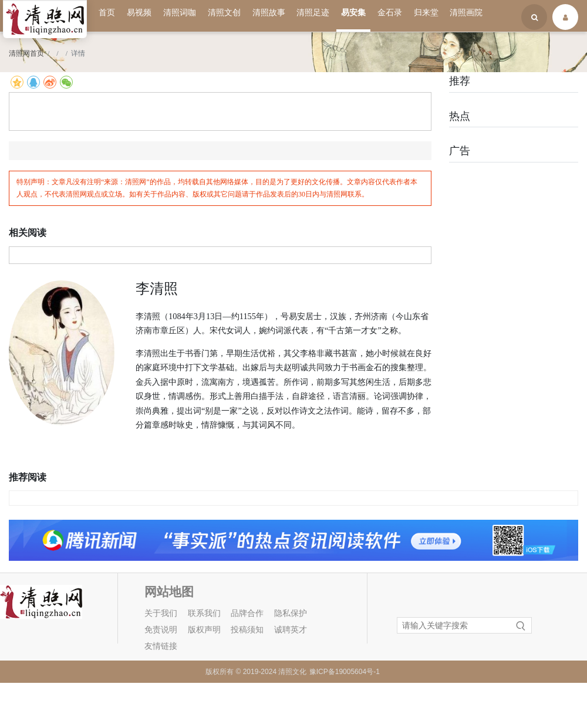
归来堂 (426, 12)
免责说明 (161, 630)
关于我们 (161, 613)
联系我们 (204, 613)
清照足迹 (313, 12)
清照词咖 (180, 12)
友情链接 (161, 646)
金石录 (390, 12)
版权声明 (204, 630)
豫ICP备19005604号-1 (345, 672)
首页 (107, 12)
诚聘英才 (291, 630)
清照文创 (224, 12)
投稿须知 (247, 630)
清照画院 (466, 12)
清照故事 (269, 12)
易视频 (139, 12)
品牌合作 (247, 613)
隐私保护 (291, 613)
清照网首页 (26, 53)
